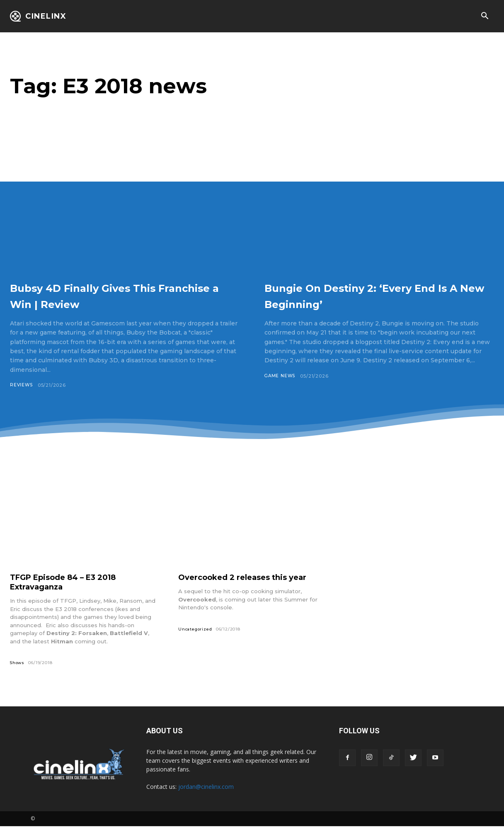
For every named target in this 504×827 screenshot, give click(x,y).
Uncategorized (196, 629)
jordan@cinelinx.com (206, 787)
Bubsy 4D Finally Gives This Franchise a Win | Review (111, 295)
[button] (485, 17)
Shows (18, 663)
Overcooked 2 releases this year (249, 577)
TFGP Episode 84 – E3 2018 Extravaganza (70, 582)
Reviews (22, 385)
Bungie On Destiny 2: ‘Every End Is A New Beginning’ (366, 295)
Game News (281, 376)
